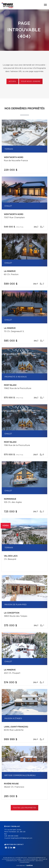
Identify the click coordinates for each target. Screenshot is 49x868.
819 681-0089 (13, 836)
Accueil (12, 82)
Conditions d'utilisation (26, 861)
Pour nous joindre (31, 82)
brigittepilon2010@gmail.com (21, 838)
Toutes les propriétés (24, 808)
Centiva (29, 865)
